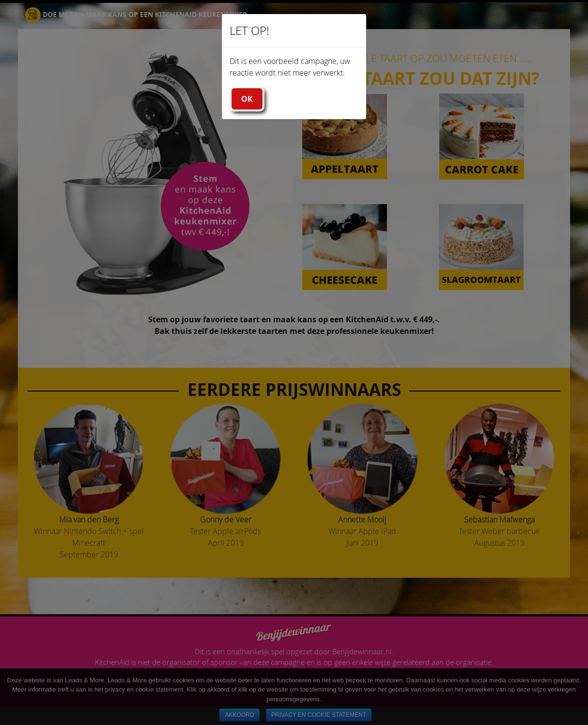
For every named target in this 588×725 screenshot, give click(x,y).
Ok (247, 99)
